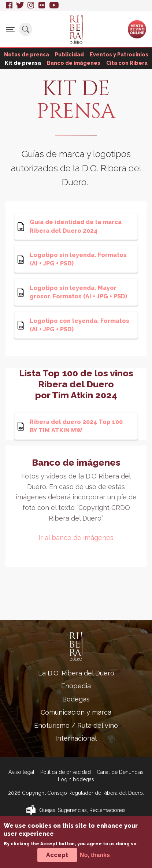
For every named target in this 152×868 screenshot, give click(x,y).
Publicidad (69, 55)
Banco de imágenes (74, 63)
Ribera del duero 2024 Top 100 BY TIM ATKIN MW (76, 426)
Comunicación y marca (76, 712)
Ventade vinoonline (137, 29)
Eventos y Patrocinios (119, 55)
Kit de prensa (23, 63)
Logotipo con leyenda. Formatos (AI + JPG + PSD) (79, 325)
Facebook (9, 5)
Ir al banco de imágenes (76, 538)
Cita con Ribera (127, 63)
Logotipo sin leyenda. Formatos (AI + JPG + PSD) (78, 259)
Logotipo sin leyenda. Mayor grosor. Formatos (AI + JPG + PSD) (78, 292)
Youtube (54, 5)
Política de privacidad (66, 772)
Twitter (20, 5)
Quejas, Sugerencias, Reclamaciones (82, 810)
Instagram (31, 5)
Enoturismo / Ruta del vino (76, 725)
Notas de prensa (27, 55)
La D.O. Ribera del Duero (76, 673)
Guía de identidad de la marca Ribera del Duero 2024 (76, 226)
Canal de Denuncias (120, 772)
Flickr (42, 5)
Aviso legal (21, 772)
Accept (57, 858)
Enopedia (76, 686)
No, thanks (95, 858)
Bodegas (76, 699)
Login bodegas (76, 779)
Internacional (76, 738)
